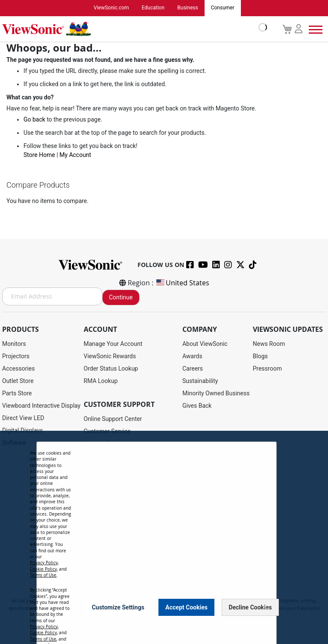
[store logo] (132, 29)
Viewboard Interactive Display (41, 406)
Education (153, 8)
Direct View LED (23, 418)
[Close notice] (265, 607)
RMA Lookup (101, 381)
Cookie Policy (43, 569)
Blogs (260, 356)
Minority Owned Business (216, 393)
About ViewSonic (205, 344)
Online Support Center (113, 419)
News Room (269, 344)
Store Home (39, 155)
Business (188, 8)
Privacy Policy (44, 563)
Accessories (18, 368)
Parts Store (17, 393)
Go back (34, 119)
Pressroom (267, 368)
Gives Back (197, 406)
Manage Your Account (113, 344)
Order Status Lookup (111, 368)
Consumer (223, 8)
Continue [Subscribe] (121, 297)
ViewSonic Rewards (110, 356)
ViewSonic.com (111, 8)
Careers (193, 368)
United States (182, 283)
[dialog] (164, 537)
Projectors (16, 356)
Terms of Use (43, 575)
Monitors (14, 344)
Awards (192, 356)
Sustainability (200, 381)
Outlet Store (18, 381)
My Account (75, 155)
